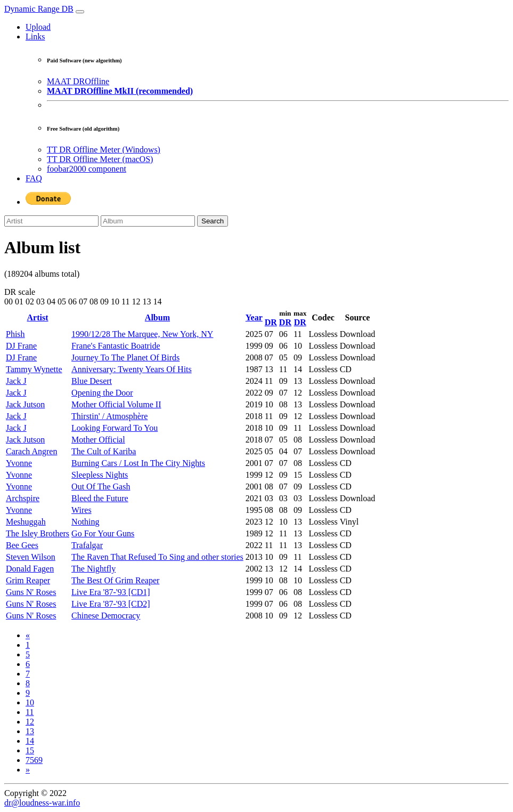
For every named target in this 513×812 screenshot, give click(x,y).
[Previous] (28, 635)
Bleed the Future (100, 498)
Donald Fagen (30, 569)
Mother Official (98, 440)
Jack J (16, 381)
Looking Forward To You (115, 428)
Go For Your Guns (103, 533)
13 (30, 731)
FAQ (34, 178)
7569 (34, 760)
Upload (38, 27)
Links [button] (35, 37)
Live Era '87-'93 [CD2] (111, 604)
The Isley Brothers (38, 533)
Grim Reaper (28, 580)
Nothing (85, 522)
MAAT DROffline (78, 81)
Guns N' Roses (31, 592)
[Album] (148, 221)
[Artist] (51, 221)
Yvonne (19, 463)
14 (30, 741)
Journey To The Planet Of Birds (125, 357)
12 (30, 722)
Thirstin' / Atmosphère (109, 416)
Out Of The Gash (101, 487)
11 (30, 712)
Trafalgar (87, 545)
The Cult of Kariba (104, 451)
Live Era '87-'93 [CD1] (111, 592)
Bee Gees (22, 545)
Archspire (23, 498)
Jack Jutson (25, 404)
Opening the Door (102, 393)
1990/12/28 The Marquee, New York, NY (142, 334)
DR (271, 322)
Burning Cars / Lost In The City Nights (138, 463)
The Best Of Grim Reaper (115, 580)
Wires (82, 510)
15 (30, 750)
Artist (38, 317)
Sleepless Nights (100, 475)
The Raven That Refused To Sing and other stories (157, 557)
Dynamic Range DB (39, 9)
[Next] (28, 770)
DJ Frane (21, 346)
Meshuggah (26, 522)
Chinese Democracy (106, 616)
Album (157, 317)
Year (254, 317)
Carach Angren (31, 451)
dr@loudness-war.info (42, 803)
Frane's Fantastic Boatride (116, 346)
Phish (15, 334)
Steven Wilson (31, 557)
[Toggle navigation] (80, 12)
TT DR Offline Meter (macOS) (100, 159)
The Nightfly (93, 569)
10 (30, 702)
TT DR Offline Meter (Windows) (104, 150)
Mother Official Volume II (116, 404)
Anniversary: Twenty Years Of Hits (132, 369)
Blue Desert (92, 381)
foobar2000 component (87, 169)
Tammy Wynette (34, 369)
